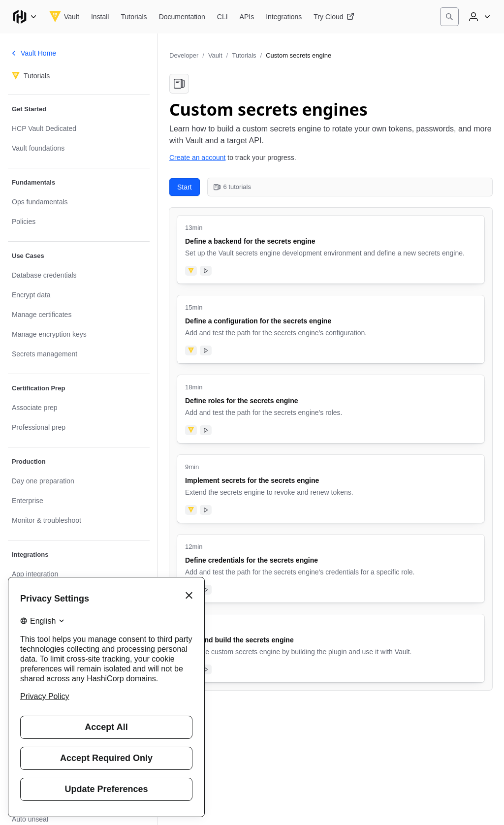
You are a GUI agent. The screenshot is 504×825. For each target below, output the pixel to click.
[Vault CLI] (222, 17)
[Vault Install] (100, 17)
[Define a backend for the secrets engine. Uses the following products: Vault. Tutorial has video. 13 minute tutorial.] (331, 250)
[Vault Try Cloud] (334, 17)
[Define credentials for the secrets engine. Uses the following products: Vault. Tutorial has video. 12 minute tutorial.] (331, 569)
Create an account (197, 158)
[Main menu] (25, 17)
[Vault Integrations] (284, 17)
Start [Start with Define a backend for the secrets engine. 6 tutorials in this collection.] (185, 187)
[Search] (449, 17)
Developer (184, 55)
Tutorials (244, 55)
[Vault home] (64, 17)
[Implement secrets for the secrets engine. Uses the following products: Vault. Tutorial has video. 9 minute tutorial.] (331, 489)
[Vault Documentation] (182, 17)
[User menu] (478, 17)
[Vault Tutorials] (134, 17)
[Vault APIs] (247, 17)
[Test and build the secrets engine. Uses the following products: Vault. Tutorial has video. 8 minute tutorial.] (331, 648)
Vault (215, 55)
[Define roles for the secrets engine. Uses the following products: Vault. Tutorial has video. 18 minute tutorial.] (331, 409)
